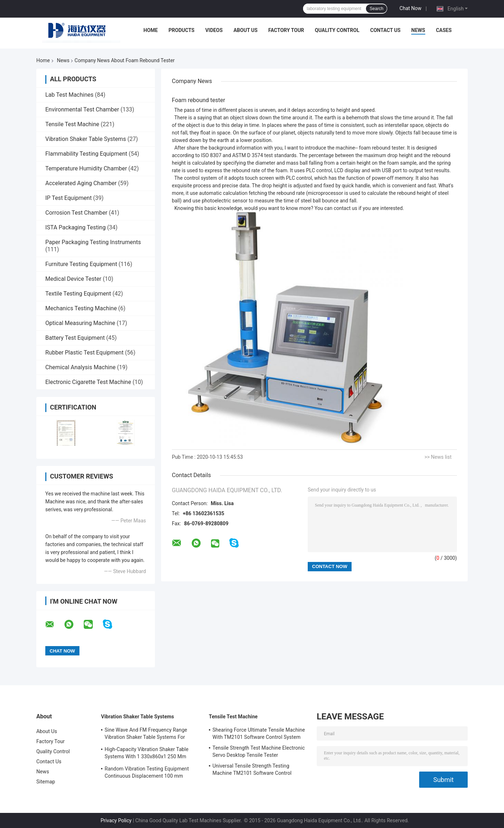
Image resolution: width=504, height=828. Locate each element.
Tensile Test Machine (72, 124)
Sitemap (46, 782)
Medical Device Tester (73, 279)
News (418, 30)
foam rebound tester (382, 148)
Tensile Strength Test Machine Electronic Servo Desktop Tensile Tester (259, 751)
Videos (214, 30)
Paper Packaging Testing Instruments (93, 242)
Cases (444, 30)
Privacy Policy (116, 820)
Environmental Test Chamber (82, 109)
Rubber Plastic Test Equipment (84, 353)
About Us (245, 30)
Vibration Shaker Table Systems (86, 139)
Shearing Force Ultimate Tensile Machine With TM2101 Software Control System (259, 733)
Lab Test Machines (69, 95)
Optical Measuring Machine (80, 323)
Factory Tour (286, 30)
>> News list (438, 457)
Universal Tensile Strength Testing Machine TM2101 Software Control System (252, 770)
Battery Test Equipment (75, 338)
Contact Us (385, 30)
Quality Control (337, 30)
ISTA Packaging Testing (75, 227)
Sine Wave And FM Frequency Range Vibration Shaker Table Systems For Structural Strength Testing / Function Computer (147, 735)
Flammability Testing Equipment (86, 154)
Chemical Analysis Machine (80, 367)
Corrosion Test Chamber (76, 213)
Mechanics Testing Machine (81, 308)
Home (151, 30)
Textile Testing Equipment (78, 294)
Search (376, 9)
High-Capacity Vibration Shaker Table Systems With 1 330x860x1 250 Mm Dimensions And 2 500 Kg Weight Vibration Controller (146, 754)
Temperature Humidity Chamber (86, 168)
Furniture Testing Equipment (81, 264)
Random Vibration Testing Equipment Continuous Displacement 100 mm (147, 772)
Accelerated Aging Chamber (81, 183)
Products (182, 30)
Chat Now (410, 8)
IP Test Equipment (68, 198)
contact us (345, 208)
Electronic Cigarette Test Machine (88, 382)
